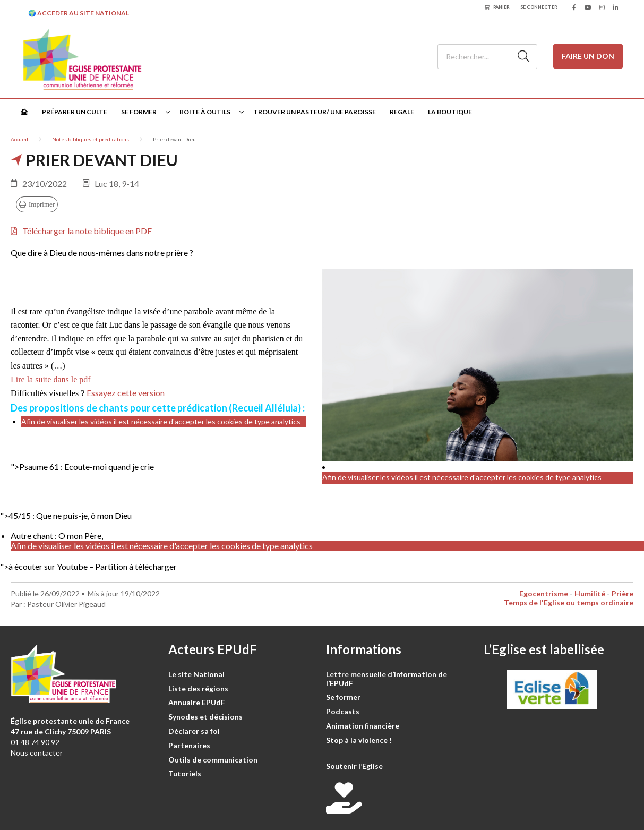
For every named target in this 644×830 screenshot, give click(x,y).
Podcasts (343, 711)
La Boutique (450, 112)
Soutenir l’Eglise (354, 766)
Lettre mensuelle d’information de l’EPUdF (387, 679)
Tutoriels (185, 773)
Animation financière (363, 726)
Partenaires (189, 745)
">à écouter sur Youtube (44, 566)
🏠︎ (24, 112)
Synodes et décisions (205, 717)
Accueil (19, 139)
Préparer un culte (75, 112)
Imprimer (42, 204)
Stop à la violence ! (359, 740)
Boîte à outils (205, 112)
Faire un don (588, 56)
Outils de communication (213, 760)
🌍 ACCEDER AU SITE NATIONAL (79, 13)
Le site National (196, 674)
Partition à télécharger (136, 566)
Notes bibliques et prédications (91, 139)
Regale (402, 112)
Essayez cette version (126, 393)
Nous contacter (37, 753)
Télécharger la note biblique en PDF (81, 231)
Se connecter (539, 7)
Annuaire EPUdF (197, 702)
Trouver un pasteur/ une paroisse (315, 112)
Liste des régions (198, 688)
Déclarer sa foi (194, 731)
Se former (139, 112)
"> (82, 467)
